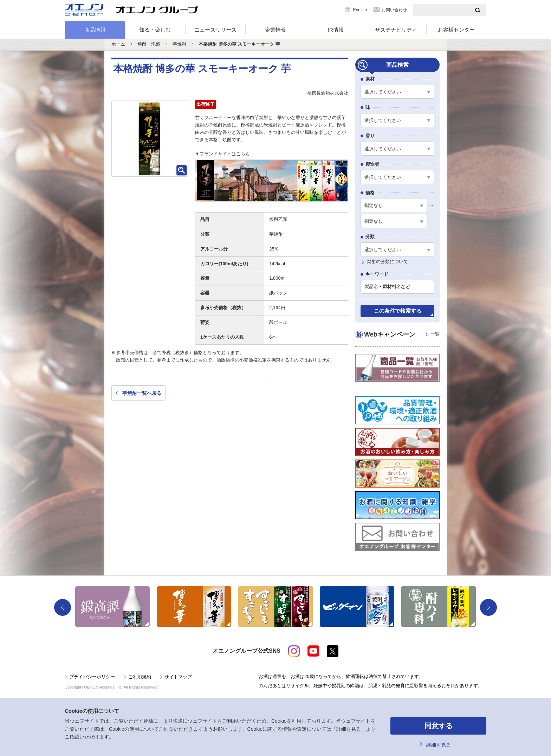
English (360, 10)
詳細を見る (439, 745)
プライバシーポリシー (92, 677)
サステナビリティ (396, 30)
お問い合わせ (394, 10)
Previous (63, 607)
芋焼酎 (179, 44)
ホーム (118, 44)
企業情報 (275, 30)
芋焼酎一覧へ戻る (142, 393)
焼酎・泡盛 (149, 44)
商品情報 (95, 30)
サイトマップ (178, 677)
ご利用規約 (140, 677)
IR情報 (336, 30)
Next (488, 607)
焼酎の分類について (387, 262)
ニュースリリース (215, 30)
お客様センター (456, 30)
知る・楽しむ (155, 30)
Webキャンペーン (402, 334)
